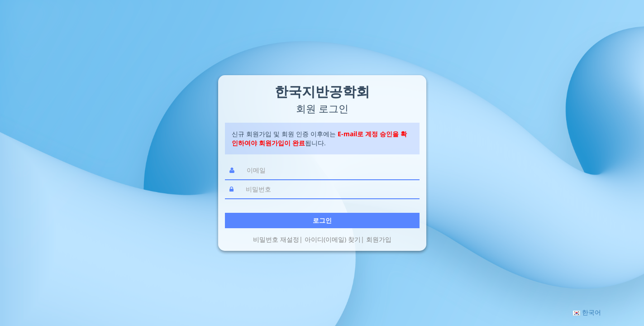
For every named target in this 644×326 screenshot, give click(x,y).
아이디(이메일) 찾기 (333, 239)
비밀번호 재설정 (276, 239)
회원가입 (379, 239)
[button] (587, 312)
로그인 (322, 220)
